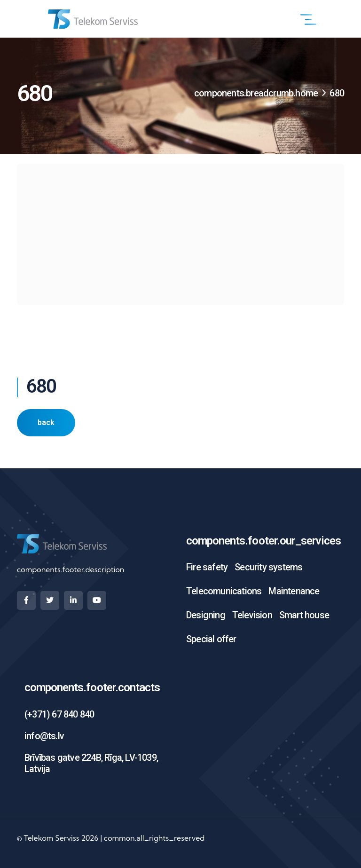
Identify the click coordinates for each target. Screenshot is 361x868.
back (46, 422)
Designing (206, 615)
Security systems (268, 567)
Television (252, 615)
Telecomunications (224, 591)
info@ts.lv (44, 736)
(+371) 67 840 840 (59, 714)
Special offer (211, 639)
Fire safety (207, 567)
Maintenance (294, 591)
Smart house (304, 615)
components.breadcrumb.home (256, 93)
